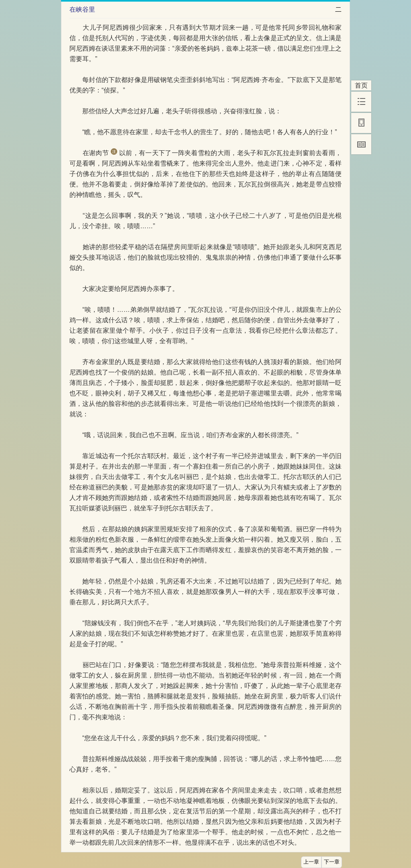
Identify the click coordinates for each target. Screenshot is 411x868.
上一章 (311, 862)
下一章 (332, 862)
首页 (361, 85)
